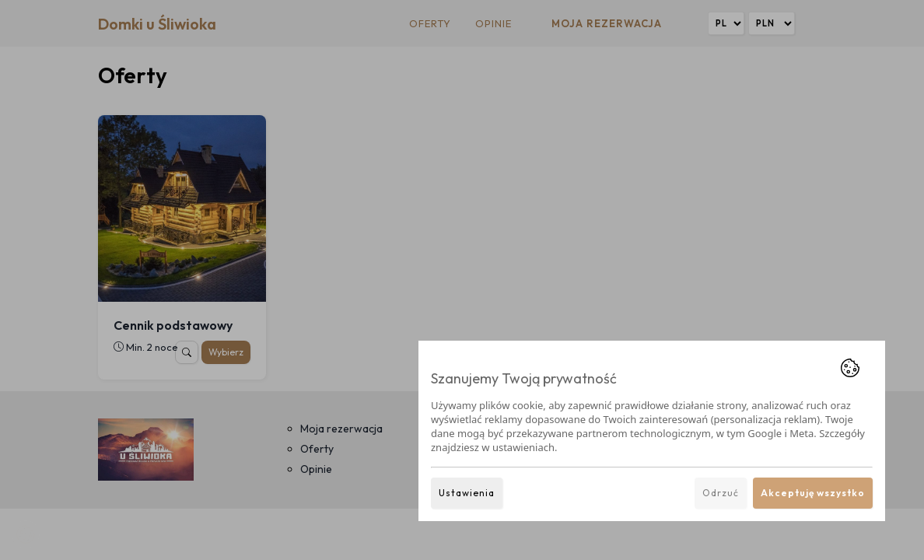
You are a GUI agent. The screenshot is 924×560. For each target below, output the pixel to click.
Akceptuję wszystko (813, 493)
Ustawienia (467, 493)
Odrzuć (721, 493)
